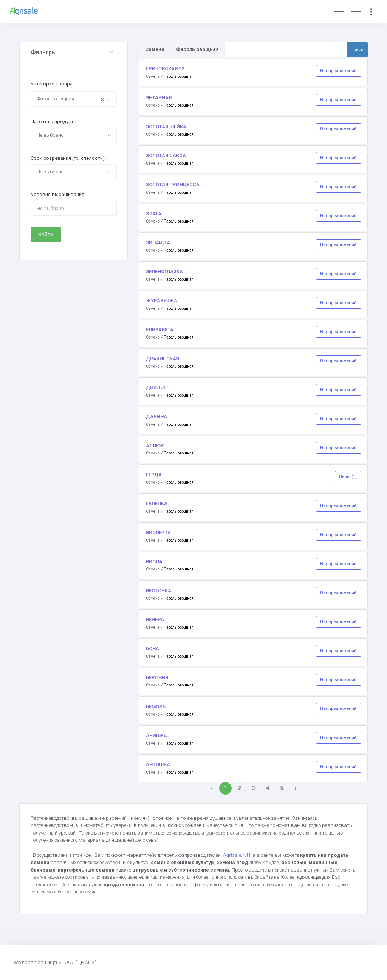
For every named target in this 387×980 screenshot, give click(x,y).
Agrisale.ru (235, 855)
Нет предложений (338, 71)
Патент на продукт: (53, 121)
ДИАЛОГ (156, 387)
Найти (46, 235)
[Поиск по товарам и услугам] (286, 49)
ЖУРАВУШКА (162, 301)
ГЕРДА (154, 475)
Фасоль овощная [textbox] (71, 100)
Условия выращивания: (58, 194)
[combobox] (74, 99)
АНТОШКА (158, 764)
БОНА (152, 648)
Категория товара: (52, 84)
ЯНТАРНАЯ (159, 98)
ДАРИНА (156, 417)
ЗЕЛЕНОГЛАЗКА (164, 271)
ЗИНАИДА (158, 243)
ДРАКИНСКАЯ (163, 359)
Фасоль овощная (179, 77)
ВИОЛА (154, 562)
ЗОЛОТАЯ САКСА (166, 155)
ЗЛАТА (154, 214)
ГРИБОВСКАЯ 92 (165, 69)
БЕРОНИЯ (157, 678)
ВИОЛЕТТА (158, 533)
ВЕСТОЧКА (159, 591)
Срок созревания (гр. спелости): (68, 158)
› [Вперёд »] (296, 788)
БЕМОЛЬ (156, 707)
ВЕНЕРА (155, 619)
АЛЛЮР (155, 446)
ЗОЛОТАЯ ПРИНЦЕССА (173, 185)
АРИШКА (156, 735)
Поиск (357, 49)
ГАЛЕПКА (157, 503)
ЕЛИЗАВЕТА (160, 330)
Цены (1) (348, 476)
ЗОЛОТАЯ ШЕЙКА (166, 127)
